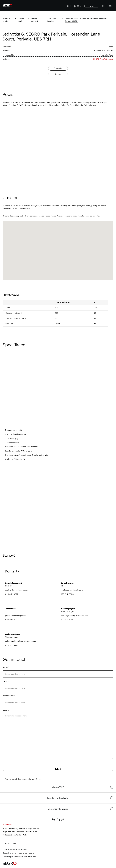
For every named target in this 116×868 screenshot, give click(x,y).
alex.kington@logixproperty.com (75, 615)
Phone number (9, 696)
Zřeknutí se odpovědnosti (15, 849)
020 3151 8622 (12, 594)
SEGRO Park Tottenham (103, 59)
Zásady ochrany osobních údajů (18, 853)
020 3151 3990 (67, 594)
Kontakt (58, 74)
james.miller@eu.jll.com (16, 615)
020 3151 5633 (67, 620)
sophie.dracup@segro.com (17, 590)
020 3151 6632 (12, 620)
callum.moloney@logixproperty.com (21, 641)
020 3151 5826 (12, 645)
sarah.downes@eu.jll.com (72, 590)
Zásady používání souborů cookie (19, 856)
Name (6, 667)
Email (6, 681)
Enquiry (6, 710)
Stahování (58, 68)
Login (92, 6)
